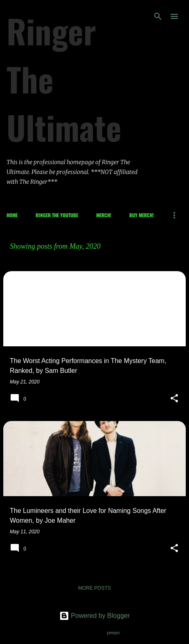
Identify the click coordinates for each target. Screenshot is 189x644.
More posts (94, 588)
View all (21, 257)
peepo (113, 633)
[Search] (158, 16)
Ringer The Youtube (57, 215)
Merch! (104, 215)
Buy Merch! (142, 215)
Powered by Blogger (95, 616)
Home (12, 215)
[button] (174, 399)
